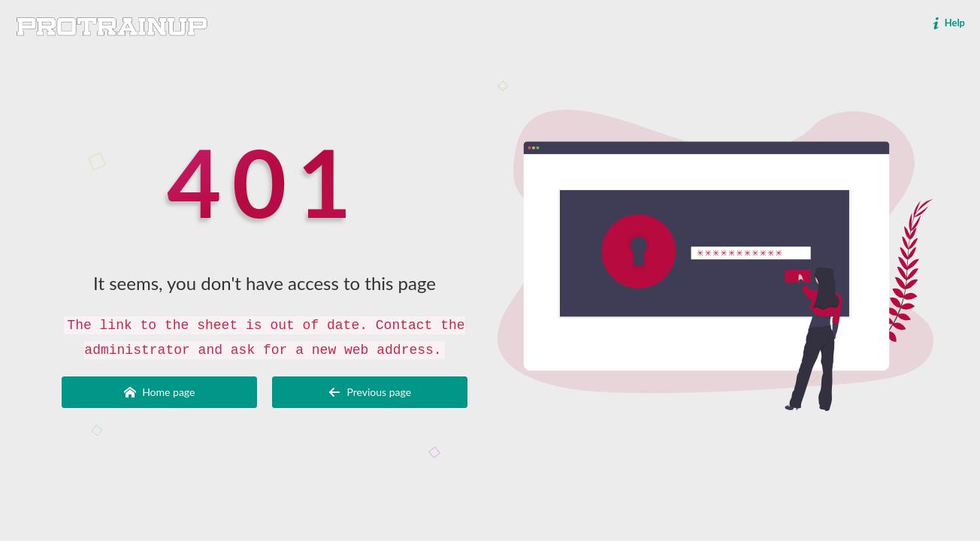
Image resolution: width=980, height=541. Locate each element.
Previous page (370, 392)
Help (947, 23)
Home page (160, 392)
